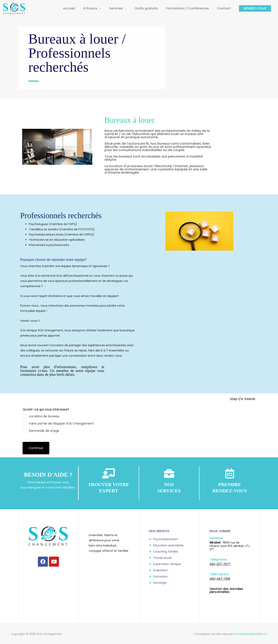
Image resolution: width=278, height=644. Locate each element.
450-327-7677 (220, 564)
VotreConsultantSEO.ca (250, 634)
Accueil (69, 8)
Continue (36, 448)
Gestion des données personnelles (226, 590)
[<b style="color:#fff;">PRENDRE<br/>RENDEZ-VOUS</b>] (230, 473)
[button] (255, 8)
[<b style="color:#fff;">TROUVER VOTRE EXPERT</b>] (109, 473)
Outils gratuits (146, 8)
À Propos (90, 8)
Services (116, 8)
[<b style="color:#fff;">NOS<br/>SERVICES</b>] (169, 473)
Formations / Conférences (187, 8)
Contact (224, 8)
